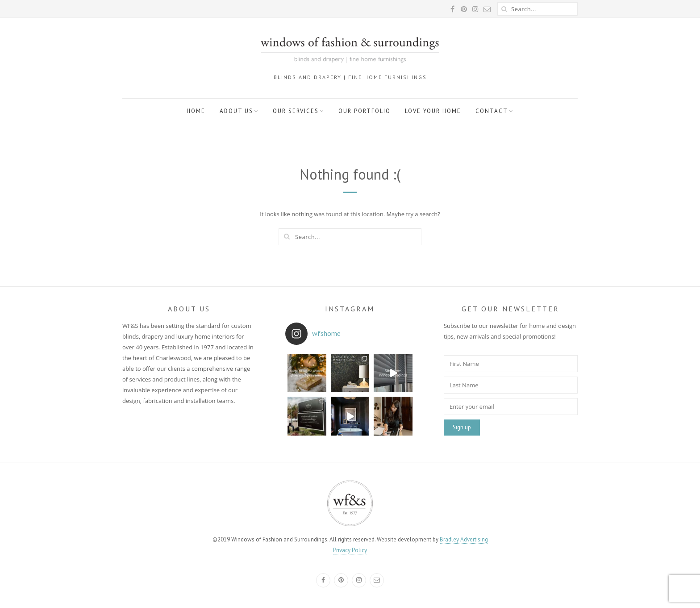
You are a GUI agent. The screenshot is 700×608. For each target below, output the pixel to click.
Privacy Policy (350, 550)
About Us (236, 111)
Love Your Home (433, 111)
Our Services (296, 111)
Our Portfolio (365, 111)
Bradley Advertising (464, 539)
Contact (492, 111)
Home (196, 111)
